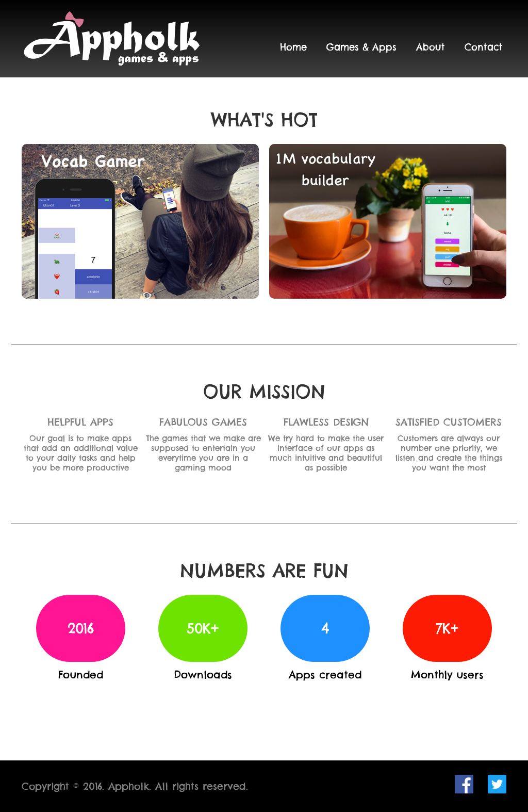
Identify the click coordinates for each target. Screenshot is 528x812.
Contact (484, 47)
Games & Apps (361, 47)
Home (293, 47)
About (431, 47)
